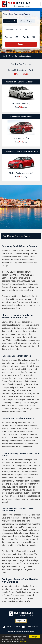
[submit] (21, 44)
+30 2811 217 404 (12, 627)
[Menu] (37, 4)
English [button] (21, 621)
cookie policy (23, 641)
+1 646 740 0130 (31, 627)
